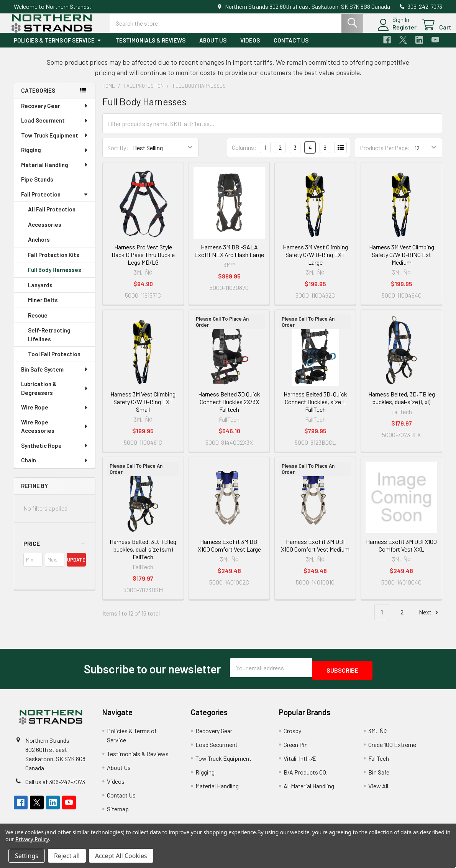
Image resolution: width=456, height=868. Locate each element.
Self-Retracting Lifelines (49, 341)
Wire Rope (55, 414)
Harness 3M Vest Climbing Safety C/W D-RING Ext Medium (402, 261)
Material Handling (55, 172)
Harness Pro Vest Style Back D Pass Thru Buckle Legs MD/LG (143, 261)
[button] (55, 550)
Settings (27, 856)
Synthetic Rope (55, 452)
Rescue (38, 322)
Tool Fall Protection (54, 361)
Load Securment (55, 127)
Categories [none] (38, 97)
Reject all (67, 856)
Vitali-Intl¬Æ (300, 762)
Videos (250, 47)
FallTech (379, 762)
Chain (55, 467)
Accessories (45, 231)
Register (395, 32)
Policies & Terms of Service (58, 47)
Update (76, 567)
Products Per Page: (385, 155)
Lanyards (40, 292)
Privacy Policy (32, 839)
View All (378, 790)
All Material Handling (309, 790)
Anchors (39, 246)
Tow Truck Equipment (55, 142)
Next (430, 619)
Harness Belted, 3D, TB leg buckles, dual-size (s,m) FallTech (143, 556)
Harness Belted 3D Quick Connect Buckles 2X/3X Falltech (229, 409)
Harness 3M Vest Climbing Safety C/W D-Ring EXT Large (315, 261)
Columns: (244, 154)
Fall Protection (55, 201)
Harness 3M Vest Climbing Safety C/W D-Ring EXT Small (143, 409)
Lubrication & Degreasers (55, 395)
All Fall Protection (52, 216)
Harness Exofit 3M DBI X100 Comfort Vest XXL (401, 552)
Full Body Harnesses (55, 277)
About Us (213, 47)
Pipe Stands (37, 186)
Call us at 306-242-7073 (55, 786)
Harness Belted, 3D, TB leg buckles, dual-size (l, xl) (402, 405)
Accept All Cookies (121, 856)
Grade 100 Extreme (392, 749)
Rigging (55, 157)
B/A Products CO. (306, 776)
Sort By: (118, 155)
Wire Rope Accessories (55, 433)
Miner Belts (43, 307)
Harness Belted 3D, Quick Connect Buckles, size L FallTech (315, 409)
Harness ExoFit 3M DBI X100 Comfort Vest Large (229, 552)
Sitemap (118, 813)
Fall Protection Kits (54, 262)
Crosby (292, 735)
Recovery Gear (55, 113)
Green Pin (296, 749)
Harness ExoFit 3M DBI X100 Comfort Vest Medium (315, 552)
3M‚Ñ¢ (378, 735)
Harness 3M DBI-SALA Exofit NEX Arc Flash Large (229, 258)
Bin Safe (379, 776)
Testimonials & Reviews (150, 47)
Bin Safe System (55, 376)
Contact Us (291, 47)
